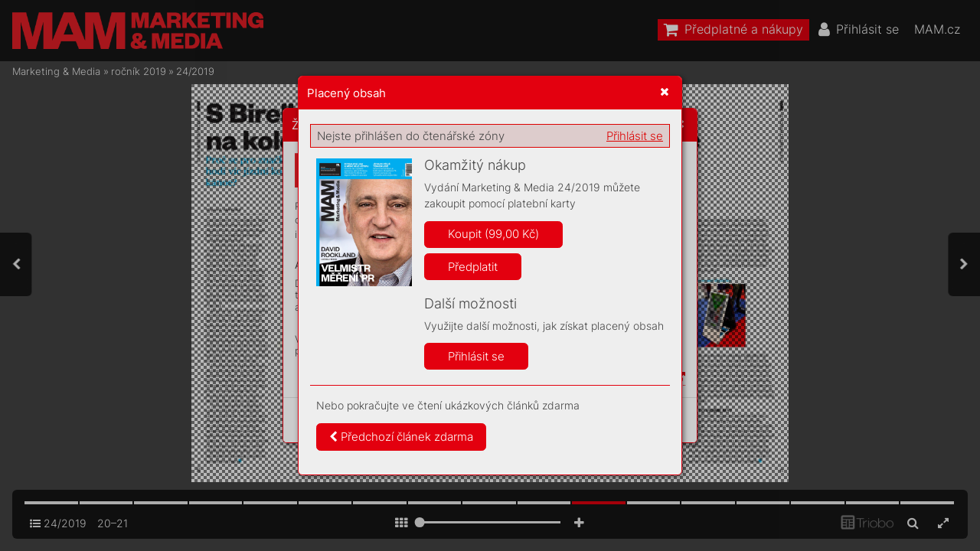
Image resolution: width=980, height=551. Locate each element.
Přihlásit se (635, 136)
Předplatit (473, 267)
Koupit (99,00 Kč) (493, 234)
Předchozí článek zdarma (401, 437)
